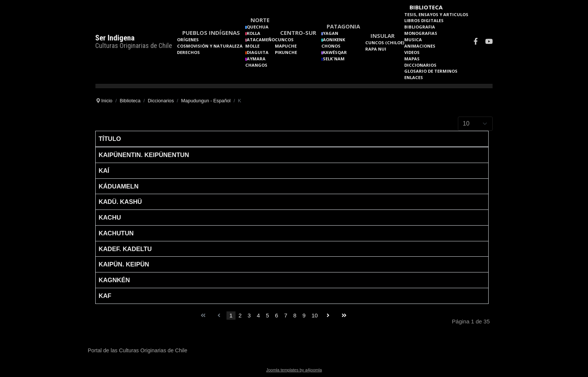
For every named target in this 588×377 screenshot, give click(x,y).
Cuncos (284, 40)
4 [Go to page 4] (258, 315)
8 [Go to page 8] (295, 315)
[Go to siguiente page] (328, 316)
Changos (256, 65)
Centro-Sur (298, 33)
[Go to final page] (344, 316)
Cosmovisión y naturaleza (210, 46)
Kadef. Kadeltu (125, 249)
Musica (413, 40)
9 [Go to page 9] (304, 315)
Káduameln (118, 186)
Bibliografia (420, 27)
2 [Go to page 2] (240, 315)
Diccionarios (420, 65)
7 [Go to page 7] (286, 315)
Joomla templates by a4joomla (294, 370)
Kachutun (116, 233)
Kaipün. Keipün (124, 264)
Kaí (104, 171)
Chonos (331, 46)
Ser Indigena (115, 38)
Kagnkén (114, 280)
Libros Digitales (424, 20)
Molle (252, 46)
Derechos (188, 52)
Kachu (110, 217)
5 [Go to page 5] (267, 315)
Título (110, 139)
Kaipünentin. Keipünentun (144, 155)
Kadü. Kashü (120, 202)
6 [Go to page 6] (276, 315)
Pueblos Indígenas (211, 33)
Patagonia (343, 26)
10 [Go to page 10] (315, 315)
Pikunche (286, 52)
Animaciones (420, 46)
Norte (260, 20)
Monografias (421, 33)
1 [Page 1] (231, 315)
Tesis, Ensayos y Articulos (436, 14)
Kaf (105, 296)
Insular (382, 36)
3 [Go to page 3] (249, 315)
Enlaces (414, 77)
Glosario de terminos (431, 71)
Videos (412, 52)
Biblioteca (426, 7)
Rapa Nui (376, 49)
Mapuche (286, 46)
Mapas (412, 59)
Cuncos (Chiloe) (385, 43)
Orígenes (188, 40)
